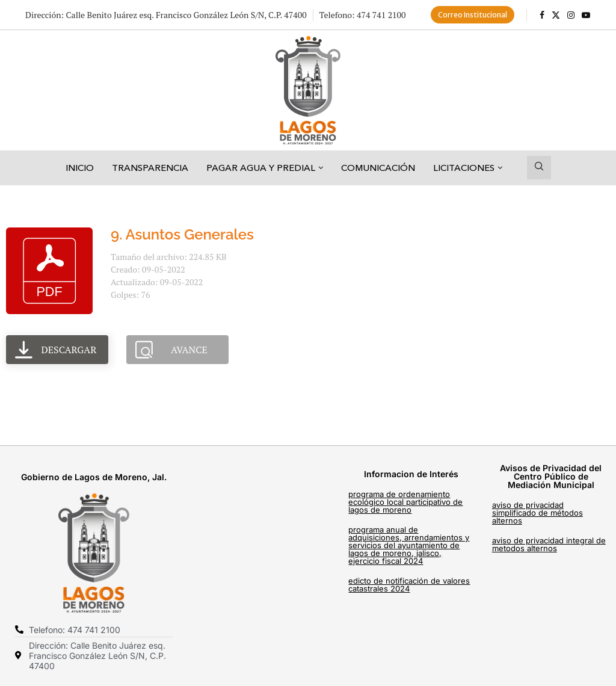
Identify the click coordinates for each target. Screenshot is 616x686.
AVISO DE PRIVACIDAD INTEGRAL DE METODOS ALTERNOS (549, 544)
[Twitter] (556, 15)
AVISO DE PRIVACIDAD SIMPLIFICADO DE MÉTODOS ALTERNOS (537, 513)
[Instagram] (571, 15)
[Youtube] (586, 15)
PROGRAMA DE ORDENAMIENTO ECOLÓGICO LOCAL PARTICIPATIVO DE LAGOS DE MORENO (405, 502)
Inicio (80, 168)
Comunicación (378, 168)
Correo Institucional (473, 15)
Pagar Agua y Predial (261, 168)
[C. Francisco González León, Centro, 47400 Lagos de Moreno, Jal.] (262, 560)
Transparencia (150, 168)
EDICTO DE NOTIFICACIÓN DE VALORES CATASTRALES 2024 (409, 585)
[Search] (539, 168)
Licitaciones (464, 168)
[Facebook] (542, 15)
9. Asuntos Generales (182, 234)
